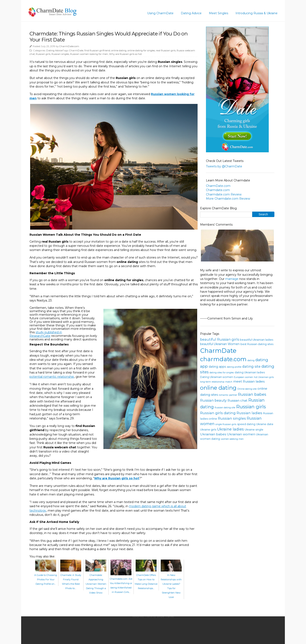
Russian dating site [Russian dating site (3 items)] (225, 408)
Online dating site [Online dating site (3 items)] (247, 389)
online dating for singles (141, 50)
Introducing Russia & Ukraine (256, 13)
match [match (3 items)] (229, 382)
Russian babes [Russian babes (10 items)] (252, 394)
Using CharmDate (160, 13)
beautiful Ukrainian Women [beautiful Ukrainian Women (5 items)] (220, 344)
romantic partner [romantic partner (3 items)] (228, 395)
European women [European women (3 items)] (243, 377)
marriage (232, 279)
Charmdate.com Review (224, 194)
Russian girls (43, 54)
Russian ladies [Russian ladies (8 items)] (249, 413)
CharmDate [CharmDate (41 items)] (218, 351)
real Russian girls (166, 50)
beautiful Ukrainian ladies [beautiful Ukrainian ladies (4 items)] (256, 340)
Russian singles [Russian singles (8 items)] (232, 418)
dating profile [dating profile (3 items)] (234, 367)
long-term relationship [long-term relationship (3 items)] (212, 382)
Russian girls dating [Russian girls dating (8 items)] (218, 413)
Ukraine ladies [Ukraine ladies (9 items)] (230, 429)
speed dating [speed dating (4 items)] (246, 424)
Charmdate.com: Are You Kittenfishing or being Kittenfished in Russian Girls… (121, 583)
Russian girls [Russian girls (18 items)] (251, 407)
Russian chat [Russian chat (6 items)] (237, 400)
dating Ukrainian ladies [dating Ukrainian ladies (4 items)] (250, 372)
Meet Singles (219, 13)
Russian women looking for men (89, 54)
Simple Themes (165, 617)
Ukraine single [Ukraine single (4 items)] (254, 430)
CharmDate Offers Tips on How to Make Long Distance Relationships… (146, 579)
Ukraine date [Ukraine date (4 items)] (265, 424)
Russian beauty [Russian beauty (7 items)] (213, 400)
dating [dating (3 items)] (251, 360)
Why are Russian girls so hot (125, 54)
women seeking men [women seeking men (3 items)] (232, 439)
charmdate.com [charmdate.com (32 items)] (223, 359)
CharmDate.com (69, 46)
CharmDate (76, 50)
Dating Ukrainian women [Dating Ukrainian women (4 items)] (217, 377)
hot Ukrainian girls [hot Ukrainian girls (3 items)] (264, 377)
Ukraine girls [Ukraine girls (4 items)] (208, 430)
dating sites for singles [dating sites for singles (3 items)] (222, 373)
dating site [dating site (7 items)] (251, 366)
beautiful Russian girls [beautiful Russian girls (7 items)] (220, 339)
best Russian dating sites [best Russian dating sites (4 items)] (257, 344)
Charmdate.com (218, 190)
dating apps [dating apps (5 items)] (217, 367)
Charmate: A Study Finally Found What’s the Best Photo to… (71, 579)
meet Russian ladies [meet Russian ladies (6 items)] (249, 381)
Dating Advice (191, 13)
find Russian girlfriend (97, 50)
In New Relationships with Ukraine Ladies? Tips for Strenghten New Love (171, 584)
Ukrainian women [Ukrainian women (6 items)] (241, 434)
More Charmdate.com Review (228, 199)
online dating (119, 50)
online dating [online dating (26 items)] (218, 388)
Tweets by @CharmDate (224, 166)
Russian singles (60, 54)
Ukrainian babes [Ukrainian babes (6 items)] (213, 434)
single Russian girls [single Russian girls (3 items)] (226, 424)
